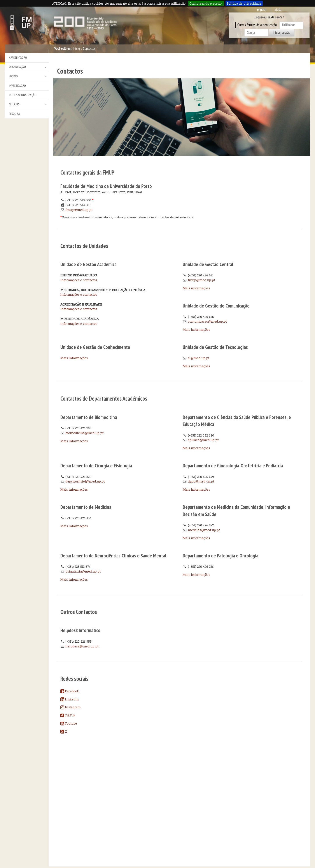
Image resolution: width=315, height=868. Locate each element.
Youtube (69, 723)
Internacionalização (23, 95)
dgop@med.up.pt (201, 481)
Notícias (14, 104)
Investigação (17, 86)
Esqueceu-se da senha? (269, 17)
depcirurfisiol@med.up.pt (85, 481)
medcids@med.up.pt (204, 530)
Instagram (71, 707)
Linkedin (70, 699)
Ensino (13, 76)
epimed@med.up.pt (203, 440)
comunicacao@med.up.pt (207, 321)
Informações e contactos (79, 280)
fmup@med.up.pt (79, 210)
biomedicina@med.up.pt (84, 433)
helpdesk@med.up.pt (82, 646)
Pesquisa (15, 114)
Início (76, 49)
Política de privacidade (244, 3)
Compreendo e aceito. (206, 3)
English (262, 10)
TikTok (68, 715)
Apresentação (18, 58)
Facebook (70, 691)
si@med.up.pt (199, 358)
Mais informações (196, 288)
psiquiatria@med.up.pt (83, 571)
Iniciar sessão (282, 33)
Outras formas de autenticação (257, 25)
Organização (17, 67)
